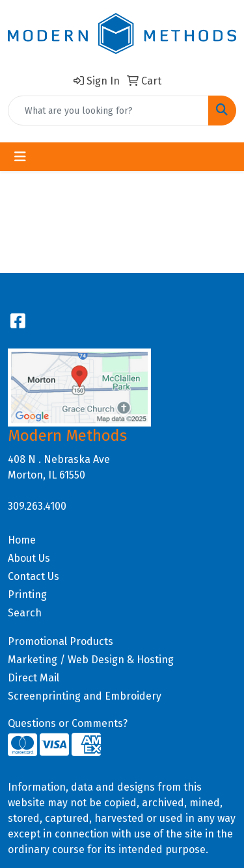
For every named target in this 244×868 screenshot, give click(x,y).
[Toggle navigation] (20, 157)
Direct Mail (34, 678)
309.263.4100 (37, 506)
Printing (27, 595)
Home (22, 540)
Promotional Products (61, 641)
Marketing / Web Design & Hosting (91, 660)
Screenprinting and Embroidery (85, 696)
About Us (29, 558)
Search (25, 613)
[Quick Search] (108, 111)
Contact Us (34, 576)
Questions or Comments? (68, 723)
